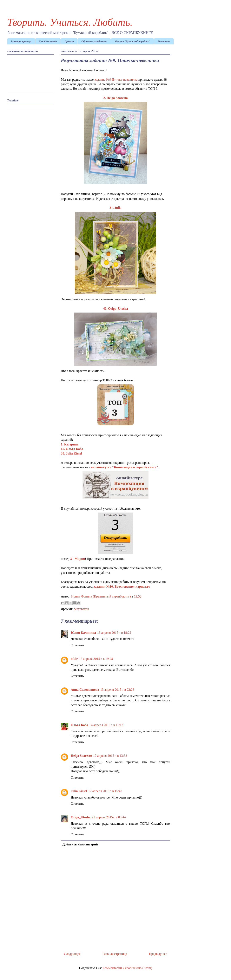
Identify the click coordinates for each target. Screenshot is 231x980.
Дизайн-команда (48, 41)
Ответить (77, 645)
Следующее (72, 954)
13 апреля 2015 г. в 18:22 (114, 633)
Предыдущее (158, 954)
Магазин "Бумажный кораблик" (132, 41)
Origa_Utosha (81, 817)
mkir (74, 659)
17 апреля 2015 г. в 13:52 (110, 756)
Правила (69, 41)
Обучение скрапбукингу (94, 41)
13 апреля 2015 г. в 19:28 (96, 659)
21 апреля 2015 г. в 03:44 (109, 817)
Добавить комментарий (80, 844)
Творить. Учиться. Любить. (70, 22)
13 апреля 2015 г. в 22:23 (117, 690)
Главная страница (21, 41)
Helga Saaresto (81, 756)
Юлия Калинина (83, 633)
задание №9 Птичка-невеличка (116, 80)
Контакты (164, 41)
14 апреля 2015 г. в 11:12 (106, 725)
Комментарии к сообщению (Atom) (127, 968)
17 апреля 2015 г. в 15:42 (105, 791)
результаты (81, 609)
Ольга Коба (79, 725)
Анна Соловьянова (85, 690)
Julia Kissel (79, 791)
